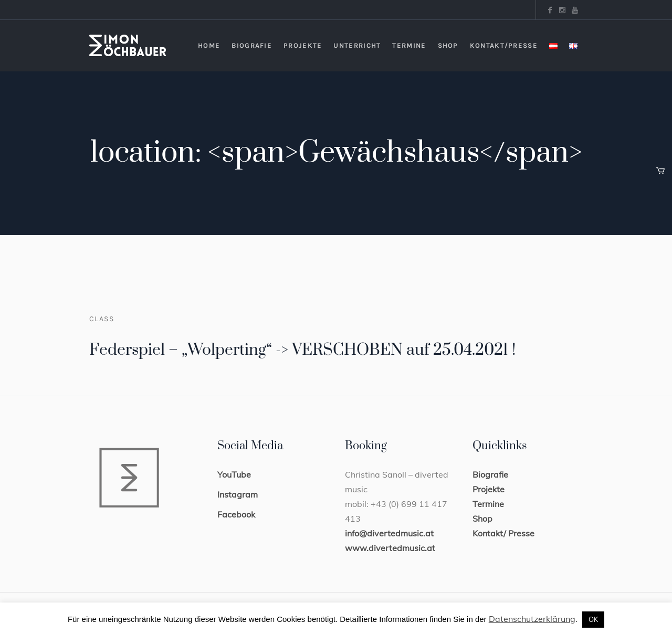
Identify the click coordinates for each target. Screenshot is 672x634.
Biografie (490, 474)
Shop (482, 519)
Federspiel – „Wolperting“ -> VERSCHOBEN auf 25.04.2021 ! (302, 350)
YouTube (234, 474)
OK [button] (593, 619)
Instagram (238, 494)
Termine (488, 504)
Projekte (489, 489)
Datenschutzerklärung (532, 619)
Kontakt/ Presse (503, 533)
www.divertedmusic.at (390, 548)
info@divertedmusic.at (389, 533)
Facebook (236, 514)
